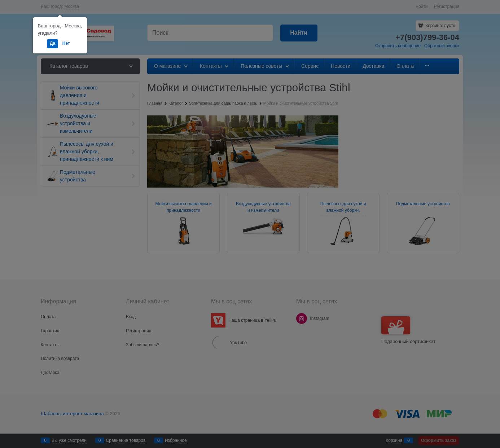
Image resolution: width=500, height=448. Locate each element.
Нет (66, 43)
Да (52, 43)
